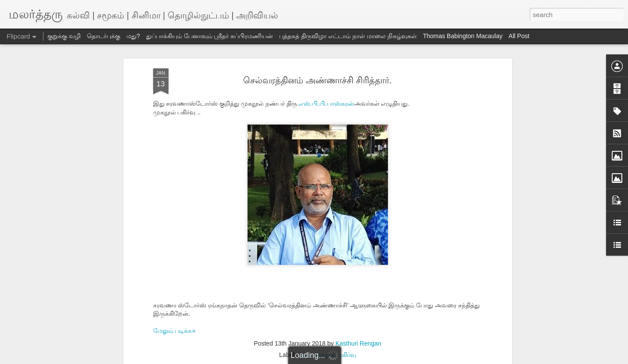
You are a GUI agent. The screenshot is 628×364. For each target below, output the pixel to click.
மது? (133, 36)
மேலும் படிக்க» (174, 331)
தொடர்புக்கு (104, 36)
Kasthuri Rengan (358, 343)
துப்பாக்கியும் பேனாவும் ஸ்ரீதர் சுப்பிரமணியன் (210, 36)
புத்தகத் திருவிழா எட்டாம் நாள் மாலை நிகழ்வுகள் (348, 36)
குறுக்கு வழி (64, 36)
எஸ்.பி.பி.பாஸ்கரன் (327, 103)
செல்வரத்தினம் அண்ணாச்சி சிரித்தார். (318, 80)
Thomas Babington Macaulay (463, 36)
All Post (519, 36)
